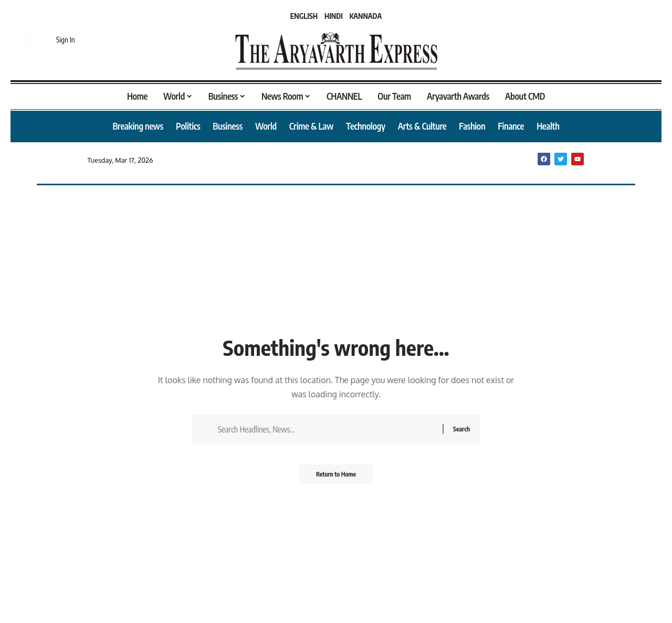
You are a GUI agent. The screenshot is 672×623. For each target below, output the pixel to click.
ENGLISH (304, 16)
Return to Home (336, 477)
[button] (18, 40)
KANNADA (366, 16)
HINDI (334, 16)
